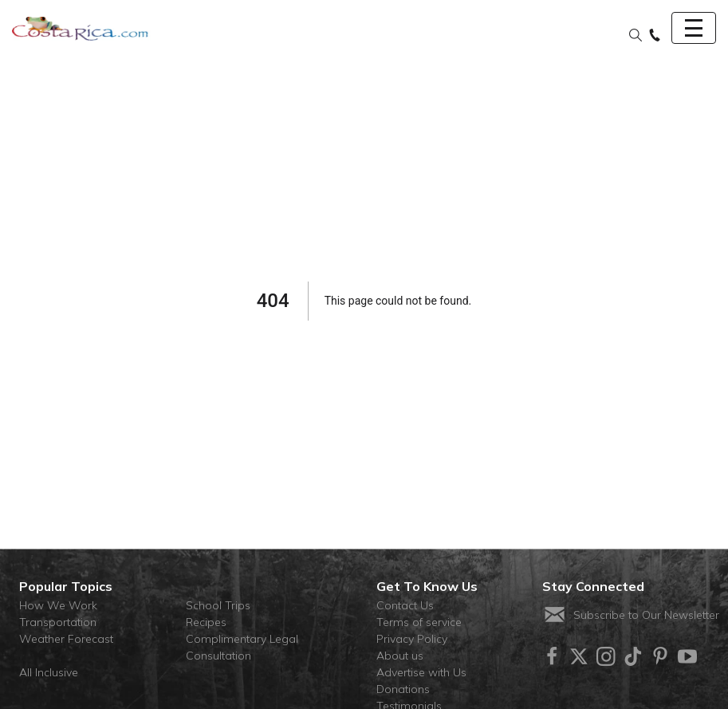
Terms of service (419, 622)
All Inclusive (49, 672)
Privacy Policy (412, 639)
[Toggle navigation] (694, 28)
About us (400, 656)
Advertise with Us (421, 672)
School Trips (218, 605)
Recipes (206, 622)
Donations (403, 689)
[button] (636, 36)
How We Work (58, 605)
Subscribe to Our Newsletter (631, 615)
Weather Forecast (66, 639)
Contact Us (405, 605)
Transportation (58, 622)
